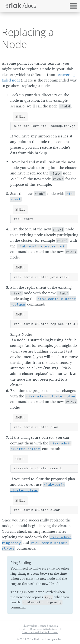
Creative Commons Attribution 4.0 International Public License (40, 631)
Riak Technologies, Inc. (48, 639)
